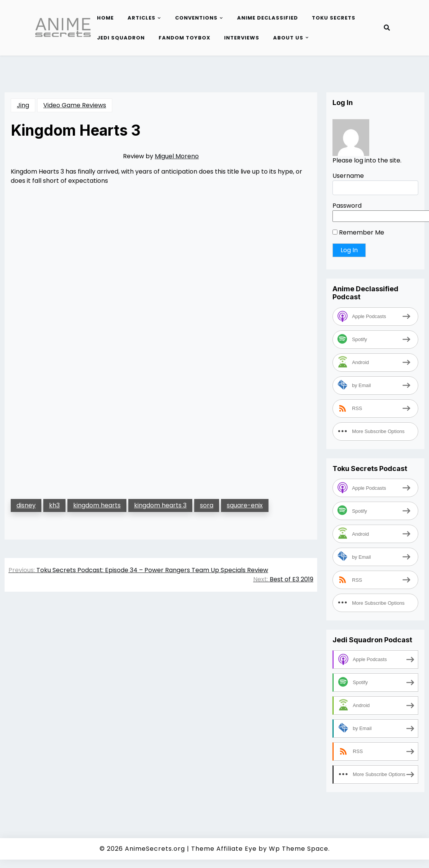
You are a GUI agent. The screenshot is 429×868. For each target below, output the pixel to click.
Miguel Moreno (177, 156)
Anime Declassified (268, 18)
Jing (23, 105)
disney (26, 505)
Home (105, 18)
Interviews (242, 38)
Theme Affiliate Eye (224, 849)
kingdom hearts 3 (160, 505)
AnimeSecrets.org (155, 849)
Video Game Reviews (75, 105)
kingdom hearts (97, 505)
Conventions (196, 18)
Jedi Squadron (121, 38)
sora (207, 505)
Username (348, 176)
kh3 (54, 505)
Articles (142, 18)
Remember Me (358, 232)
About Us (288, 38)
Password (347, 206)
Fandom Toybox (184, 38)
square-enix (245, 505)
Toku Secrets (334, 18)
